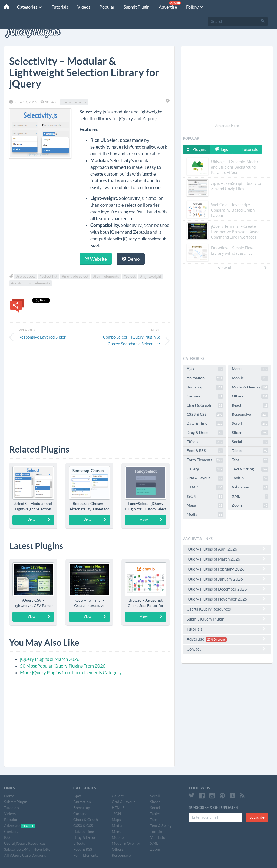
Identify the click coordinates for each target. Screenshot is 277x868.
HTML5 (205, 487)
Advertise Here (227, 126)
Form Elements (74, 102)
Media (205, 515)
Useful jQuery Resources (227, 609)
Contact (227, 649)
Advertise (168, 5)
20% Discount (216, 639)
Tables (250, 451)
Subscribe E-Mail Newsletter (28, 849)
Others (250, 396)
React (250, 405)
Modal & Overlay (250, 387)
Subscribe (257, 817)
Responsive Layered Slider (42, 337)
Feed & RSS (205, 451)
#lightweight (151, 276)
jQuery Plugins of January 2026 (227, 579)
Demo (131, 259)
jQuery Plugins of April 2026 (227, 549)
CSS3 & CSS (205, 415)
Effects (205, 442)
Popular (105, 7)
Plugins (197, 149)
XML (250, 497)
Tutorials (58, 7)
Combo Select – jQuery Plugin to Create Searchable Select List (132, 340)
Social (250, 442)
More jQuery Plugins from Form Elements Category (71, 673)
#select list (48, 276)
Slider (250, 433)
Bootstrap (205, 387)
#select (130, 276)
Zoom (250, 505)
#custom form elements (31, 283)
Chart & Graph (205, 405)
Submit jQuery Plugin (227, 619)
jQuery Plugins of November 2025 (227, 599)
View (39, 520)
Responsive (250, 415)
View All (243, 268)
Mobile (250, 378)
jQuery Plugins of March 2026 (50, 659)
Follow (193, 7)
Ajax (205, 369)
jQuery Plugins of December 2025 (227, 589)
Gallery (205, 469)
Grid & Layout (205, 478)
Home (9, 796)
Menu (250, 369)
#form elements (106, 276)
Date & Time (205, 424)
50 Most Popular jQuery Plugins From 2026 (63, 666)
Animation (205, 378)
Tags (222, 149)
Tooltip (250, 478)
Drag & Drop (205, 433)
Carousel (205, 396)
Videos (82, 7)
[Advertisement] (89, 395)
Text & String (250, 469)
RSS (7, 837)
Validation (250, 487)
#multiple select (75, 276)
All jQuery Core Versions (25, 855)
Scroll (250, 424)
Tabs (250, 460)
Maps (205, 505)
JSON (205, 497)
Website (96, 259)
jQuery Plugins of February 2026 (227, 569)
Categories (28, 7)
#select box (25, 276)
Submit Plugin (134, 7)
